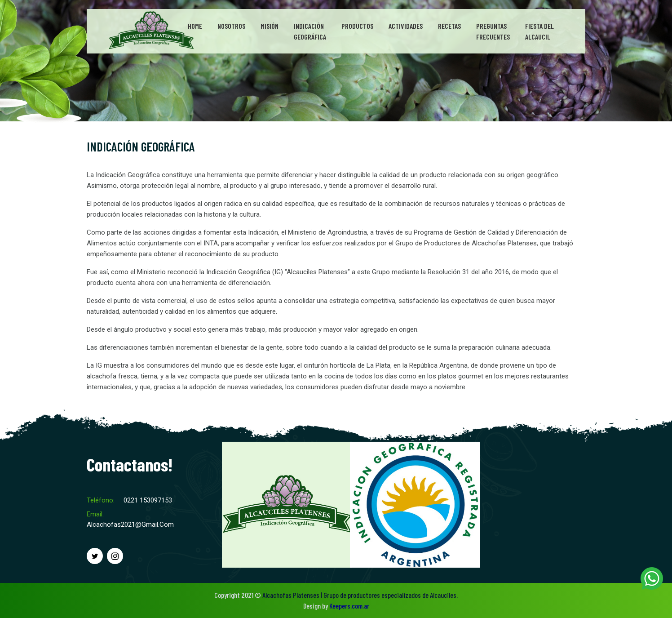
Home (195, 26)
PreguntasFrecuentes (493, 31)
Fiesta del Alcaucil (539, 31)
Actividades (406, 26)
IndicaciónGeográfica (310, 31)
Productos (357, 26)
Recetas (449, 26)
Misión (270, 26)
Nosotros (231, 26)
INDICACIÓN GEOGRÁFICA (141, 147)
